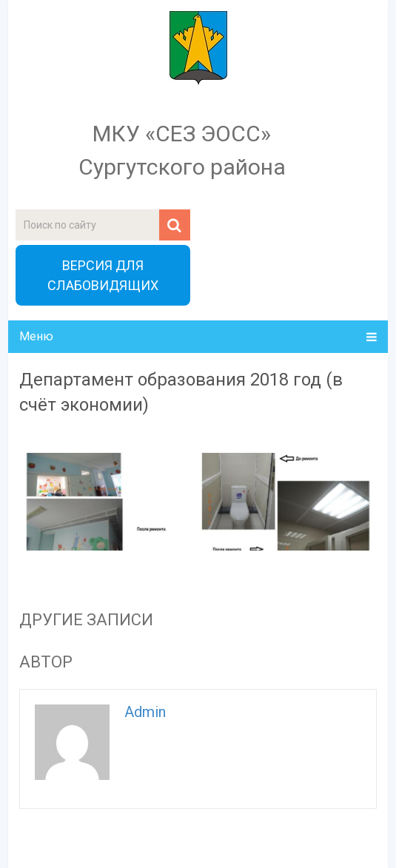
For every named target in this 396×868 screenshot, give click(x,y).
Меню (36, 336)
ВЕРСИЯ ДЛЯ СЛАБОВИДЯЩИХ (103, 275)
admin (145, 712)
